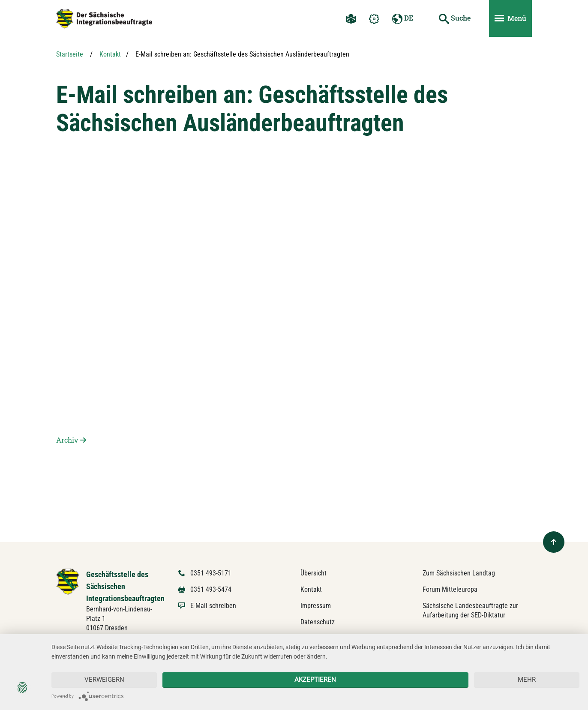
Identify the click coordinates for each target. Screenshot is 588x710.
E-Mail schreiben (213, 606)
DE (403, 19)
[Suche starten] (455, 18)
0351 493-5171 (211, 573)
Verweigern (104, 680)
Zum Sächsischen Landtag (459, 573)
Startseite (70, 54)
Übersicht (313, 573)
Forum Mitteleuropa (450, 589)
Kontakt (110, 54)
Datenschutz (318, 622)
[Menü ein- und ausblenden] (510, 18)
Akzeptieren (315, 680)
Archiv (67, 440)
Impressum (316, 606)
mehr (527, 680)
